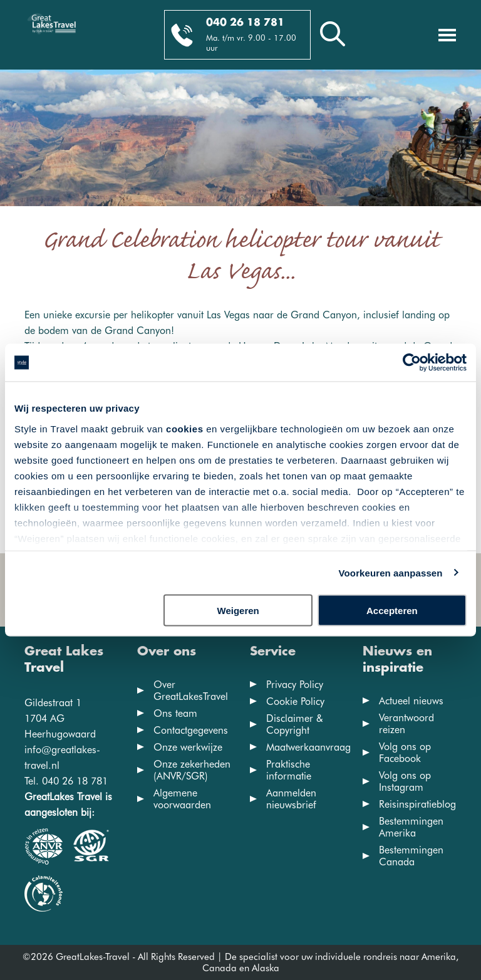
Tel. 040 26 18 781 (66, 781)
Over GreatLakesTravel (191, 691)
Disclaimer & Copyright (295, 724)
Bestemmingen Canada (411, 856)
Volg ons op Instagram (405, 781)
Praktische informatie (289, 770)
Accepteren (392, 611)
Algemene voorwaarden (182, 799)
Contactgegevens (191, 730)
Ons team (175, 713)
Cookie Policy (295, 701)
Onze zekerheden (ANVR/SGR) (192, 770)
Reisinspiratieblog (417, 804)
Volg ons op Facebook (405, 753)
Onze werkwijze (188, 747)
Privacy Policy (295, 685)
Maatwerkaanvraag (308, 747)
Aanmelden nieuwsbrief (291, 799)
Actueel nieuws (411, 701)
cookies (184, 428)
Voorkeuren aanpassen (391, 572)
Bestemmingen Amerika (411, 827)
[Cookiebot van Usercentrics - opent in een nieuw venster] (412, 363)
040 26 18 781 (245, 23)
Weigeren (238, 611)
